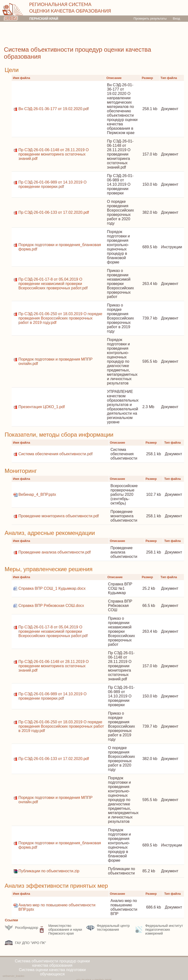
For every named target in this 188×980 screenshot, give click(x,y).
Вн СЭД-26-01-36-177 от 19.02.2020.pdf (54, 109)
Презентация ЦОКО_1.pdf (42, 407)
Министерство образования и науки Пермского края (60, 930)
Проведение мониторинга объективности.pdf (59, 516)
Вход (176, 18)
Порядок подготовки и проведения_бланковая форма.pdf (60, 247)
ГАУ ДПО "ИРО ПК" (25, 943)
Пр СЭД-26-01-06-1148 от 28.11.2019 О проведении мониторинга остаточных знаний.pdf (54, 154)
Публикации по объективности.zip (49, 871)
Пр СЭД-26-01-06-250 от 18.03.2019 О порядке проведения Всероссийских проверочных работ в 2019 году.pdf (60, 318)
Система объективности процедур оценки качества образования (52, 963)
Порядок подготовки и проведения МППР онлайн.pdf (55, 361)
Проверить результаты (150, 18)
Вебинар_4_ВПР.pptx (37, 494)
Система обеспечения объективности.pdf (55, 454)
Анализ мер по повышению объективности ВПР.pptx (57, 907)
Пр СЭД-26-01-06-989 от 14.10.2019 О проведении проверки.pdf (52, 184)
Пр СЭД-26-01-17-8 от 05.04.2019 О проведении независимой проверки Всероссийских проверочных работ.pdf (53, 284)
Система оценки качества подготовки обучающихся (52, 972)
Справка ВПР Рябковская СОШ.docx (51, 606)
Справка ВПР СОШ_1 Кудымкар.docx (52, 588)
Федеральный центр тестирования (108, 928)
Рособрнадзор (21, 928)
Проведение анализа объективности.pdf (55, 552)
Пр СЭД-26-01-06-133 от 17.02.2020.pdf (54, 212)
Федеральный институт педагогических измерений (159, 930)
